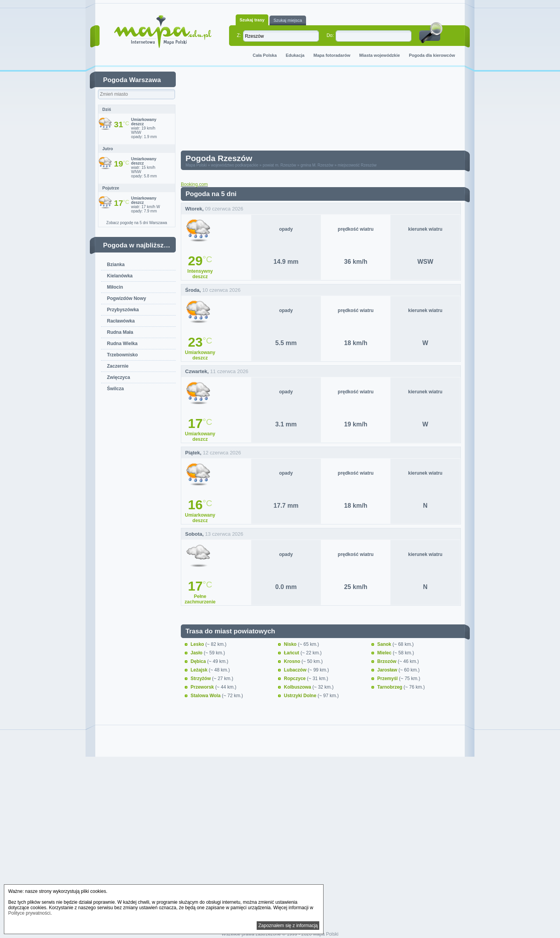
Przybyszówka (123, 310)
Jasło (197, 653)
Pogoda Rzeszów (219, 158)
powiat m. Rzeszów (279, 165)
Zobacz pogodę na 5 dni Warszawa (136, 223)
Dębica (199, 661)
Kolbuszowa (298, 687)
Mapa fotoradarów (332, 55)
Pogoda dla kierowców (432, 55)
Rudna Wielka (122, 344)
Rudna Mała (120, 332)
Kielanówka (120, 276)
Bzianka (116, 265)
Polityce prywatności (29, 913)
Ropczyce (295, 679)
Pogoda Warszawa (132, 80)
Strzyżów (201, 679)
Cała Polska (265, 55)
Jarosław (388, 670)
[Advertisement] (327, 110)
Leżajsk (200, 670)
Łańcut (292, 653)
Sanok (385, 644)
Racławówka (121, 321)
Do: (330, 35)
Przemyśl (388, 679)
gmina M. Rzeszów (317, 165)
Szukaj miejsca (288, 20)
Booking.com (194, 184)
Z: (239, 35)
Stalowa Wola (206, 696)
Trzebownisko (122, 355)
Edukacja (295, 55)
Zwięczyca (118, 377)
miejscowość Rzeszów (357, 165)
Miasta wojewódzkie (380, 55)
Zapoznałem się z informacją (288, 926)
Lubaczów (296, 670)
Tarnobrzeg (390, 687)
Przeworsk (203, 687)
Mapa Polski (196, 165)
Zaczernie (118, 366)
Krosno (293, 661)
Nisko (291, 644)
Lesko (198, 644)
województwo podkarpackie (235, 165)
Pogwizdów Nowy (127, 298)
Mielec (385, 653)
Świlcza (115, 389)
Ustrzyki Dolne (301, 696)
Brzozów (388, 661)
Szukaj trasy (252, 20)
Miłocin (115, 287)
